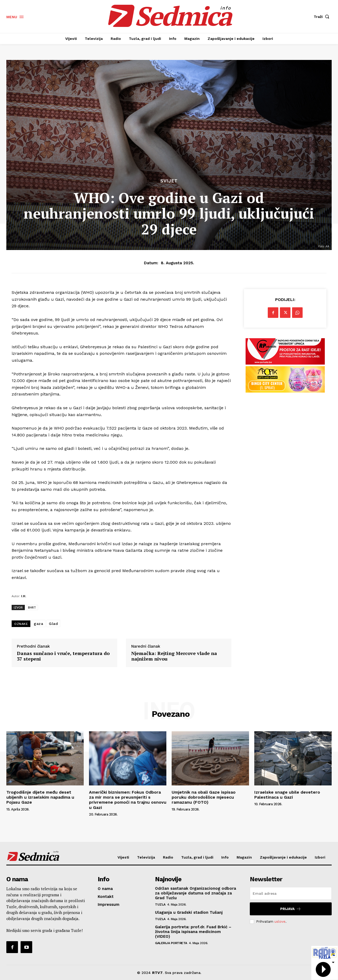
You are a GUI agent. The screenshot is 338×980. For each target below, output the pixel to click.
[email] (291, 893)
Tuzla (160, 904)
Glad (53, 624)
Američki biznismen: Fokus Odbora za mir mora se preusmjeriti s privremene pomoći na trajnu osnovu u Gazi (128, 800)
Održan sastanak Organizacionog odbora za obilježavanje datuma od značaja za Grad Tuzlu (196, 893)
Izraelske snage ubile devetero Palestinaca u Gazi (287, 795)
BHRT (32, 607)
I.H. (24, 596)
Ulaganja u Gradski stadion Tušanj (189, 912)
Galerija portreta (171, 943)
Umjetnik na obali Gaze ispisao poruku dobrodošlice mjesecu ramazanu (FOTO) (204, 797)
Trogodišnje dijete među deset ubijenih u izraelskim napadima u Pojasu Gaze (40, 797)
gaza (38, 624)
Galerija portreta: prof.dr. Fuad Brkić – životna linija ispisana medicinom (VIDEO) (193, 932)
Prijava (291, 909)
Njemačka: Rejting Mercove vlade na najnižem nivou (174, 656)
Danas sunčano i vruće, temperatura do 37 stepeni (63, 656)
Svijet (169, 181)
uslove (280, 922)
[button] (323, 17)
